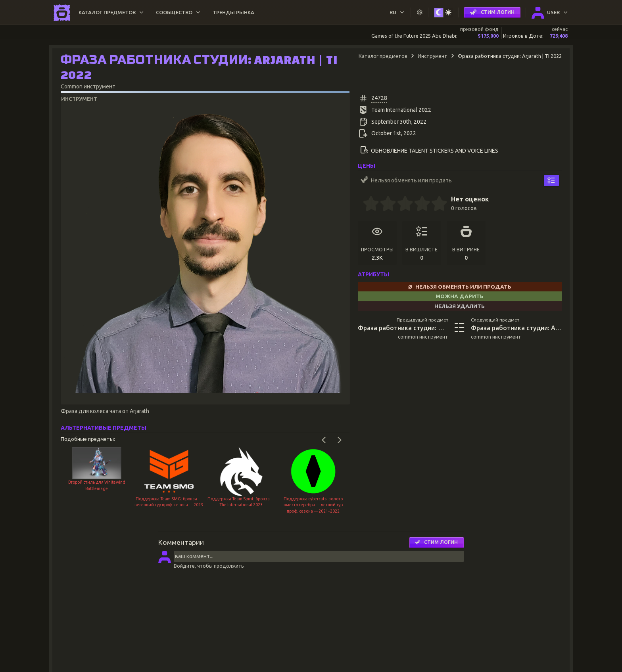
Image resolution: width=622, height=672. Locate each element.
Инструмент (433, 56)
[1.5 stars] (384, 205)
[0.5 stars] (367, 205)
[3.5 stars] (418, 205)
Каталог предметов (383, 56)
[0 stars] (360, 205)
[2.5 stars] (401, 205)
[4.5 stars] (435, 205)
